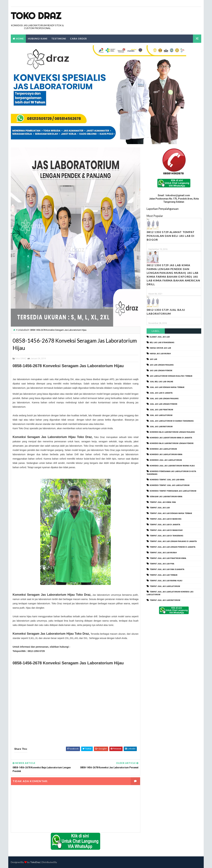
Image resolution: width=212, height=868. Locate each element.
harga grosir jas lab (160, 348)
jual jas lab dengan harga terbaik (167, 387)
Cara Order (78, 39)
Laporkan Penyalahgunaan (163, 209)
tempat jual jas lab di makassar (166, 530)
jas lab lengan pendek (161, 371)
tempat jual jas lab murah (163, 553)
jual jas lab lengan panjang (164, 399)
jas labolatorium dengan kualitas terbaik (171, 376)
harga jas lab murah (160, 354)
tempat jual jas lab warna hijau (166, 581)
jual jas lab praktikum (161, 410)
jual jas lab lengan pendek (163, 404)
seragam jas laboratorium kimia (166, 497)
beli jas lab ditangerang (162, 343)
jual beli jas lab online (161, 382)
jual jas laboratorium (161, 427)
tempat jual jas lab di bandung (166, 519)
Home (20, 39)
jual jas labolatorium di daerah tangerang (172, 421)
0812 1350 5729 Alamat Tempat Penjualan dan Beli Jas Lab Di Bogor (171, 236)
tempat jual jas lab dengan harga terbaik (171, 513)
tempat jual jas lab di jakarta (165, 525)
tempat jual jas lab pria (162, 564)
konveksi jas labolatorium (163, 449)
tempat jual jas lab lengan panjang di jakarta (173, 541)
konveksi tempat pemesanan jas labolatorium (173, 491)
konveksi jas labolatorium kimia (166, 454)
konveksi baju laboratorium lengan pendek (172, 443)
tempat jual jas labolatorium (165, 586)
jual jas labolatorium (161, 415)
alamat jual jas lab (160, 337)
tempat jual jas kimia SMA (163, 502)
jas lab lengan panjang (162, 365)
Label (156, 331)
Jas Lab (153, 359)
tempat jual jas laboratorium (165, 600)
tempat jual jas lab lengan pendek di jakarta (173, 547)
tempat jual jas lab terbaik (164, 575)
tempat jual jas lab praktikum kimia (168, 558)
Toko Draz (36, 16)
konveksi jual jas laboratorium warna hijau (172, 466)
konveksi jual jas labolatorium (166, 460)
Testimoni (59, 39)
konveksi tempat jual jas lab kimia (167, 480)
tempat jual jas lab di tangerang (166, 536)
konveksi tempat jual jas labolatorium (170, 485)
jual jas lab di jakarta (161, 393)
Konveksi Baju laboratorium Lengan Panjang (172, 432)
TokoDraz (35, 862)
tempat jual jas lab (160, 508)
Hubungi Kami (38, 39)
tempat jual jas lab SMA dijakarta (167, 569)
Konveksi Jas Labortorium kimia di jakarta (171, 438)
